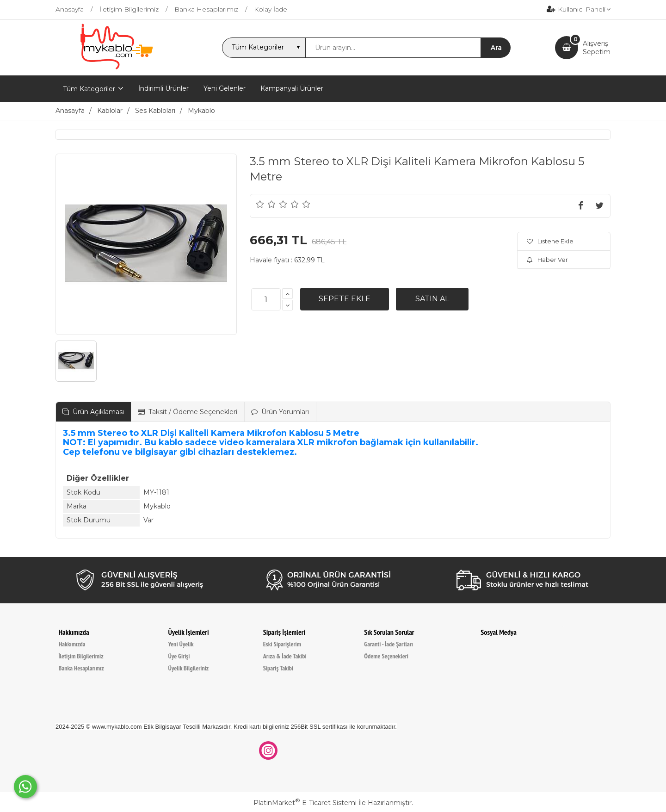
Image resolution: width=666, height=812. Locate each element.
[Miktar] (266, 299)
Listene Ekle (550, 241)
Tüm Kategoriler (89, 89)
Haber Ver (547, 260)
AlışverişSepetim (597, 48)
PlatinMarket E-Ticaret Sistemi (305, 803)
